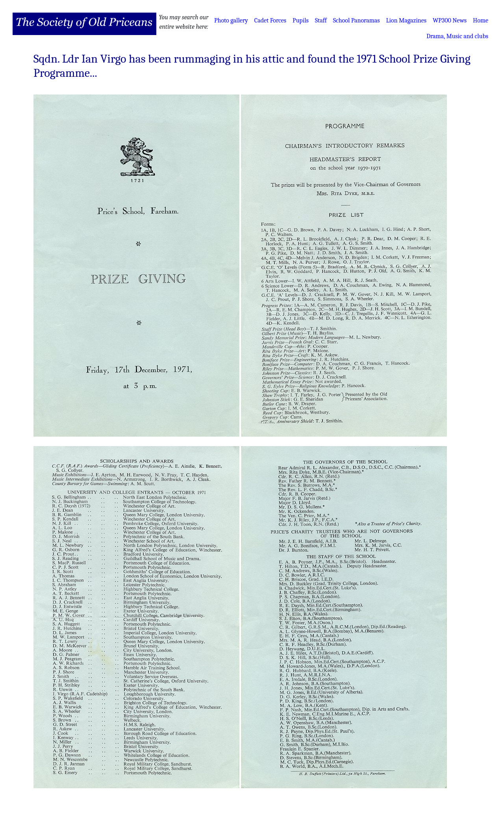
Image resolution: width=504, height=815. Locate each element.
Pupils (301, 20)
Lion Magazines (407, 20)
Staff (321, 20)
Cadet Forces (270, 20)
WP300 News (450, 20)
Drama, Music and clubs (457, 36)
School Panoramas (357, 20)
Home (481, 20)
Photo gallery (231, 20)
